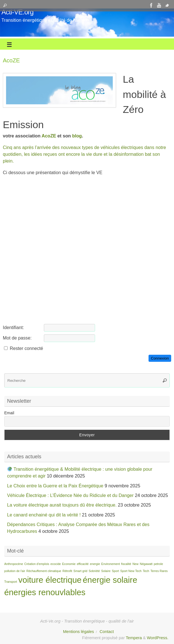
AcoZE (49, 136)
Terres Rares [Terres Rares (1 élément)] (159, 571)
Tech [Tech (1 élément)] (146, 571)
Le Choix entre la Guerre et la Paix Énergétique (55, 486)
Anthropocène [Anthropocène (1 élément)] (14, 564)
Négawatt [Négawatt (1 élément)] (146, 564)
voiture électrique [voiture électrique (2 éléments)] (50, 580)
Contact (107, 632)
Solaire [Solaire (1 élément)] (106, 571)
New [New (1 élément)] (135, 564)
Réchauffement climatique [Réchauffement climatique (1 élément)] (44, 571)
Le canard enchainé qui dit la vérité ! (44, 515)
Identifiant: (13, 327)
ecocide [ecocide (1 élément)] (56, 564)
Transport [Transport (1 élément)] (11, 582)
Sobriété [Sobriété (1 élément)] (94, 571)
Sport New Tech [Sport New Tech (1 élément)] (131, 571)
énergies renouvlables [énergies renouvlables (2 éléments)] (45, 592)
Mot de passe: (17, 338)
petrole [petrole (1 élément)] (159, 564)
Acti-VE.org (17, 12)
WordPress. (158, 638)
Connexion (160, 358)
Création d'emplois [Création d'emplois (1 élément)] (37, 564)
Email (9, 413)
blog (77, 136)
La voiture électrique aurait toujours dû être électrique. (62, 505)
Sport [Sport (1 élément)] (115, 571)
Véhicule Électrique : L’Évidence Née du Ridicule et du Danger (70, 495)
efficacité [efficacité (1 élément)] (83, 564)
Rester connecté (27, 348)
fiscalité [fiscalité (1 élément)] (126, 564)
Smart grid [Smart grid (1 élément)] (80, 571)
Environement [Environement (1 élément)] (111, 564)
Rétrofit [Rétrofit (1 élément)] (67, 571)
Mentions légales (79, 632)
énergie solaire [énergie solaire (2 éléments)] (110, 580)
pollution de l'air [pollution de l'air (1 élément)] (15, 571)
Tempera (134, 638)
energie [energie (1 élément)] (95, 564)
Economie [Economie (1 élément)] (69, 564)
